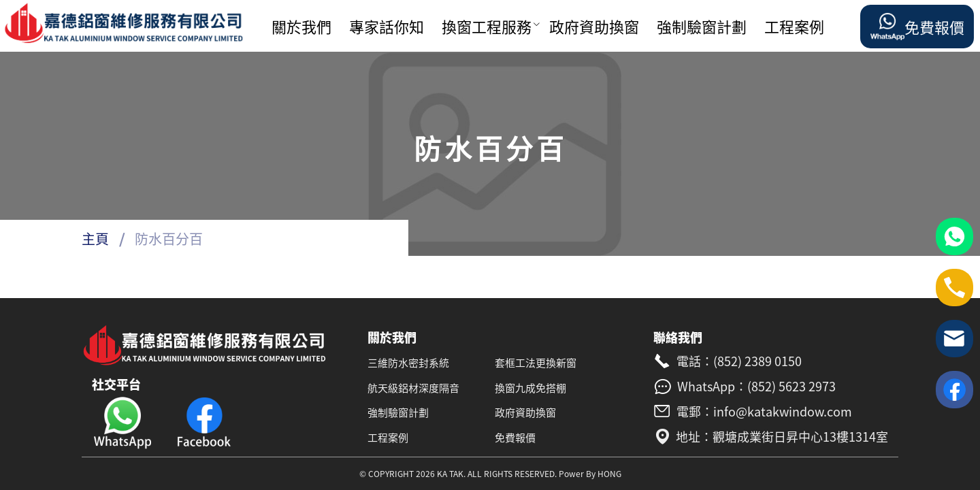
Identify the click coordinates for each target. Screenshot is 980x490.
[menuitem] (305, 27)
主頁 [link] (95, 239)
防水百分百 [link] (169, 239)
